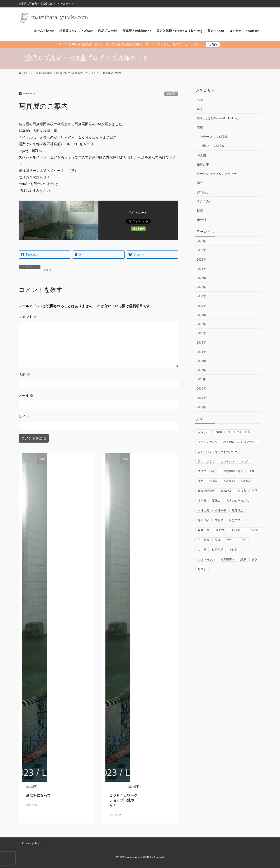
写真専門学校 (206, 491)
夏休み (216, 501)
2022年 (201, 278)
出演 (200, 100)
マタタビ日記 (206, 471)
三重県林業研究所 (232, 471)
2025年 (201, 250)
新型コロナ (236, 520)
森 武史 (220, 530)
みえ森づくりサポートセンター (218, 452)
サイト (24, 416)
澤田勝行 (236, 530)
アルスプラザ (206, 461)
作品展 (213, 481)
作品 (201, 481)
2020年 (201, 296)
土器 (255, 491)
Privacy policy (31, 843)
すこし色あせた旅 (239, 432)
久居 (252, 471)
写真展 (201, 155)
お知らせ (203, 192)
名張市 (242, 491)
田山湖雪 (203, 540)
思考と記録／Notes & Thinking (217, 118)
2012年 (201, 370)
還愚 (255, 560)
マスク (245, 461)
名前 (24, 375)
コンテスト (228, 461)
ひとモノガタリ (208, 442)
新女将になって (38, 795)
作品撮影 (229, 481)
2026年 (201, 241)
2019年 (201, 306)
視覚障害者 (228, 560)
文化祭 (219, 520)
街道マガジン (206, 560)
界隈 (218, 540)
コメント (28, 317)
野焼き (202, 569)
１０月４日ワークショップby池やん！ (123, 800)
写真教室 (226, 491)
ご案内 (213, 44)
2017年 (201, 324)
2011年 (201, 379)
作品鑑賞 (246, 481)
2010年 (201, 389)
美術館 (233, 550)
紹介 (200, 183)
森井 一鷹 (204, 530)
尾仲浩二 (238, 511)
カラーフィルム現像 (214, 137)
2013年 (201, 361)
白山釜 (202, 550)
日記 (200, 211)
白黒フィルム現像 (212, 146)
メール (26, 396)
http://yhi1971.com (32, 151)
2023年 (201, 269)
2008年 (201, 407)
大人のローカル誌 (238, 501)
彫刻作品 (203, 520)
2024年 (201, 260)
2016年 (201, 333)
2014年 (201, 352)
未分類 (171, 94)
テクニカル (205, 201)
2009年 (201, 398)
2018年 (201, 315)
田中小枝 (253, 530)
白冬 (243, 540)
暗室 (200, 128)
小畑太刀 (203, 511)
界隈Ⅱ (230, 540)
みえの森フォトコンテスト (240, 442)
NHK (219, 432)
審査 (200, 109)
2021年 (201, 287)
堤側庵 (202, 501)
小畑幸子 (220, 511)
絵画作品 (218, 550)
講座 (243, 560)
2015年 (201, 343)
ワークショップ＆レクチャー (217, 174)
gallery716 (204, 432)
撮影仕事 (203, 165)
